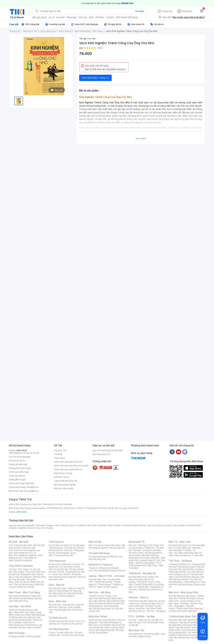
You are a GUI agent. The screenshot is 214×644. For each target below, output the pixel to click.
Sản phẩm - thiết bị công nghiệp (147, 562)
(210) (100, 48)
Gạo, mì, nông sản (23, 577)
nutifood (126, 525)
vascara (12, 525)
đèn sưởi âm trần (182, 638)
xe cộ (51, 17)
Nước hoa (19, 625)
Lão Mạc (92, 38)
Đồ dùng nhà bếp (17, 636)
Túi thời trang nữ (58, 618)
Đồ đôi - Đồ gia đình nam (69, 572)
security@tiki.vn (31, 491)
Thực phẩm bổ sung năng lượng (187, 583)
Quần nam (66, 564)
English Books (144, 636)
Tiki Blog (58, 454)
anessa (160, 525)
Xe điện (156, 620)
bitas (198, 525)
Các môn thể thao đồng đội (187, 577)
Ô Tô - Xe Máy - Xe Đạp (142, 616)
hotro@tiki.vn (32, 487)
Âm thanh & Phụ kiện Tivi (180, 545)
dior (19, 525)
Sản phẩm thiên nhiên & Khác (25, 619)
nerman (143, 525)
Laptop (114, 587)
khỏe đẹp (72, 17)
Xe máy (137, 622)
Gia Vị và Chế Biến (102, 625)
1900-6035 (22, 450)
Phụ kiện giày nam (63, 610)
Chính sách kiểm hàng (19, 472)
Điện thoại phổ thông (23, 598)
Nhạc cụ (110, 608)
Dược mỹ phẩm (34, 627)
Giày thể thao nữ (192, 582)
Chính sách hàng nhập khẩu (21, 483)
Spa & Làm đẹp (148, 603)
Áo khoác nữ (70, 548)
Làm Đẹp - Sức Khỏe (20, 606)
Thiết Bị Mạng (104, 584)
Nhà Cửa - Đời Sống (100, 592)
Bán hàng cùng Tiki (101, 454)
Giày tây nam (68, 605)
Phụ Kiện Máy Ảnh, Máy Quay (182, 596)
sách (91, 17)
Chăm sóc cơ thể (22, 615)
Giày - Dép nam (57, 601)
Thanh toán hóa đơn (138, 601)
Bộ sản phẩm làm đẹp (25, 626)
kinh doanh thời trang (127, 17)
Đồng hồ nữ (105, 568)
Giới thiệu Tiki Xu (62, 477)
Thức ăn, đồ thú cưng (23, 584)
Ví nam (52, 633)
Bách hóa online (142, 558)
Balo (91, 545)
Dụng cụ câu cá (182, 574)
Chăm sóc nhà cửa (26, 587)
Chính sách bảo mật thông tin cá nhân (71, 466)
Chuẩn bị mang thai (23, 560)
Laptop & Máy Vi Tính (150, 560)
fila (43, 528)
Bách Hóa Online (98, 616)
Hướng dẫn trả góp (17, 480)
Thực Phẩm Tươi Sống (21, 566)
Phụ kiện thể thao (187, 569)
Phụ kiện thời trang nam (106, 558)
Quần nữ (68, 545)
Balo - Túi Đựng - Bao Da (186, 603)
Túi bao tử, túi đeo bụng (73, 635)
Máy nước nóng (186, 553)
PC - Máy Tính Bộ (101, 587)
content (110, 17)
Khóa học (153, 601)
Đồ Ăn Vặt (99, 627)
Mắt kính (114, 557)
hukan (31, 528)
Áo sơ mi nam (67, 567)
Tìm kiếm (140, 11)
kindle (135, 525)
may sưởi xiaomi (183, 627)
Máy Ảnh (193, 611)
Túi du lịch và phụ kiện (105, 545)
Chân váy (68, 550)
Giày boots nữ (59, 593)
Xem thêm (141, 138)
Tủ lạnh (177, 548)
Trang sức (93, 568)
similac (182, 525)
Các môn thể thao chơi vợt (186, 578)
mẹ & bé (60, 17)
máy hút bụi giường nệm (185, 631)
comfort (191, 525)
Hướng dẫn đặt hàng (18, 464)
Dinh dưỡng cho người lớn (25, 555)
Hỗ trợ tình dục (32, 625)
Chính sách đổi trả (17, 476)
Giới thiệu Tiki (60, 450)
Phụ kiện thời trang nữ (98, 557)
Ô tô (144, 622)
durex (72, 525)
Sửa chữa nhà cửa (102, 598)
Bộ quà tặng (102, 633)
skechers (102, 525)
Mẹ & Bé (146, 555)
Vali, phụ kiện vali (117, 548)
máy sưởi (173, 620)
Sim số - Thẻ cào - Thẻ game (152, 611)
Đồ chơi (37, 545)
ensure (65, 525)
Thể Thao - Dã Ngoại (180, 561)
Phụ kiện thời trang (99, 553)
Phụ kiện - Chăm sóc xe (140, 620)
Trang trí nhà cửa (96, 596)
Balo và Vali (95, 542)
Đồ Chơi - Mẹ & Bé (19, 542)
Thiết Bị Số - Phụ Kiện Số (142, 573)
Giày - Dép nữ (56, 585)
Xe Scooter (153, 622)
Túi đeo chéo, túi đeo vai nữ (61, 621)
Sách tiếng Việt (135, 634)
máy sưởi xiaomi (189, 630)
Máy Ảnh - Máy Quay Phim (183, 592)
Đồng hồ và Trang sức (101, 564)
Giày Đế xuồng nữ (67, 596)
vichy (38, 528)
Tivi (175, 553)
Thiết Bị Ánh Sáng (187, 598)
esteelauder (29, 525)
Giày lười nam (55, 605)
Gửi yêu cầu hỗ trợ (17, 461)
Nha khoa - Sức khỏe (146, 608)
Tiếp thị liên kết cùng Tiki (66, 481)
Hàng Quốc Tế (137, 542)
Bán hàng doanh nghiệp (65, 485)
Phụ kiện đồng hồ (102, 571)
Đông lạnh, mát (28, 574)
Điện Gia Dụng (17, 633)
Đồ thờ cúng (99, 608)
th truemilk (41, 525)
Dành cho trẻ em (22, 582)
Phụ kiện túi (77, 624)
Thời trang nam (57, 561)
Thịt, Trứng (23, 569)
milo (94, 525)
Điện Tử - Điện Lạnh (180, 542)
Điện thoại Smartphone (19, 596)
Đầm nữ (59, 545)
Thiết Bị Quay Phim (185, 608)
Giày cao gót (55, 588)
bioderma (81, 525)
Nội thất (102, 601)
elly (89, 525)
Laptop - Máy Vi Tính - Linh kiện (107, 576)
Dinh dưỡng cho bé (23, 553)
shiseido (13, 528)
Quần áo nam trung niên (65, 577)
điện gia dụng (39, 17)
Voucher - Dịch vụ (138, 597)
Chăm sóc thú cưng (98, 620)
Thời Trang (153, 545)
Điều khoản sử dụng (63, 473)
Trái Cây (13, 569)
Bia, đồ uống (19, 579)
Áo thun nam (54, 564)
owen (57, 525)
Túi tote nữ (66, 624)
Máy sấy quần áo (183, 555)
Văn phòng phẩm (152, 634)
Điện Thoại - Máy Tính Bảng (24, 592)
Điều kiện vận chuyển (64, 488)
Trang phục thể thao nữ (179, 564)
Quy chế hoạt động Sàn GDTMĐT (108, 450)
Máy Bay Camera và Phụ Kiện (186, 610)
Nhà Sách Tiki (136, 630)
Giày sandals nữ (64, 591)
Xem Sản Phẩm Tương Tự (95, 78)
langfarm (23, 528)
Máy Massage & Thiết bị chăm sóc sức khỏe (27, 616)
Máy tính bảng (21, 601)
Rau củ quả (19, 572)
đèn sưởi (182, 620)
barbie (50, 525)
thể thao (100, 17)
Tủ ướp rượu (198, 555)
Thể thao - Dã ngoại (142, 550)
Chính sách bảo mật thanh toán (68, 462)
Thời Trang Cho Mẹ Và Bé (20, 545)
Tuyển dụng (59, 458)
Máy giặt (178, 550)
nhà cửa (83, 17)
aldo (110, 525)
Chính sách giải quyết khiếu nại (68, 469)
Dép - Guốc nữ (69, 588)
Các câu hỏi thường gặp (20, 457)
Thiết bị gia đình (33, 636)
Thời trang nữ (56, 542)
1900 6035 (21, 512)
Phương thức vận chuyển (20, 468)
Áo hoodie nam (61, 569)
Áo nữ (51, 545)
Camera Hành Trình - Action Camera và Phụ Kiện (186, 601)
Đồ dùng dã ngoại (187, 567)
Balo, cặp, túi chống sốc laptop (107, 546)
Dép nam (63, 607)
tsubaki (50, 528)
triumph (117, 525)
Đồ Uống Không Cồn (105, 630)
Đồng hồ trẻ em (118, 571)
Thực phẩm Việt (33, 572)
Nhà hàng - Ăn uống (144, 606)
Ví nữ (78, 621)
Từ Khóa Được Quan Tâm (182, 616)
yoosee (168, 525)
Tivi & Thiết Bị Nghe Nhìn (145, 564)
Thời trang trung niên (64, 555)
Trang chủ (167, 11)
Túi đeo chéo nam (65, 633)
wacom (151, 525)
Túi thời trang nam (59, 629)
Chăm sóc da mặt (17, 610)
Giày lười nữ (72, 593)
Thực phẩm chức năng (24, 612)
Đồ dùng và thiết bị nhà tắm (107, 603)
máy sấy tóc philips (188, 622)
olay (175, 525)
